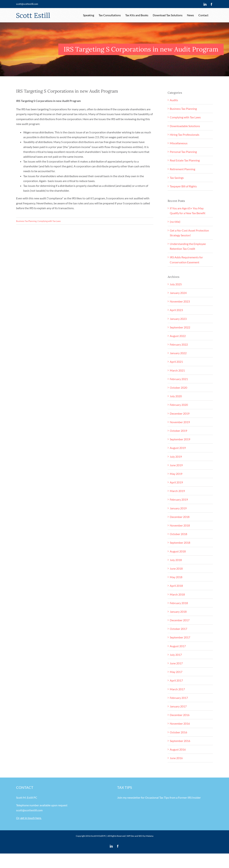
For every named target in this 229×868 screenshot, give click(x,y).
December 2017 (180, 620)
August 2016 (178, 749)
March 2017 (177, 689)
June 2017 (176, 663)
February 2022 (179, 344)
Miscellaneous (179, 143)
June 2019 (176, 465)
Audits (174, 100)
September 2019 (180, 439)
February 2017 (179, 698)
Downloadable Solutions (185, 126)
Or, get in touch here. (29, 818)
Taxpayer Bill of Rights (183, 186)
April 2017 (176, 680)
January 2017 (178, 706)
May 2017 (176, 672)
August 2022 (178, 336)
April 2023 (176, 310)
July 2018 (176, 560)
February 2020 (179, 405)
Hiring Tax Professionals (185, 135)
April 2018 (176, 586)
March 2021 (177, 370)
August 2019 (178, 448)
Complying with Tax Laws (49, 221)
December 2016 (180, 715)
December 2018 (180, 517)
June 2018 (176, 568)
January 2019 (178, 508)
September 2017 (180, 637)
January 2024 (178, 293)
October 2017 (178, 629)
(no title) (175, 222)
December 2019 (180, 413)
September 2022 (180, 327)
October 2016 (178, 732)
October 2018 (178, 534)
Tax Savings (177, 178)
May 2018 (176, 577)
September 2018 (180, 543)
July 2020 (176, 396)
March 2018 (177, 594)
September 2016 (180, 741)
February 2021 (179, 379)
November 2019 (180, 422)
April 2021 (176, 362)
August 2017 (178, 646)
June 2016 (176, 758)
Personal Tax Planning (183, 152)
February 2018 (179, 603)
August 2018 (178, 551)
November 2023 (180, 301)
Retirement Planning (182, 169)
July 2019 (176, 457)
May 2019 (176, 474)
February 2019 (179, 499)
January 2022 (178, 353)
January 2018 (178, 612)
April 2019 (176, 482)
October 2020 (178, 388)
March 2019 (177, 491)
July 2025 (176, 284)
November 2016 (180, 723)
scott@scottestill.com (27, 4)
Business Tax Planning (26, 221)
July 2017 (176, 655)
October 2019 (178, 431)
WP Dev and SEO (135, 836)
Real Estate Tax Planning (185, 160)
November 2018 (180, 525)
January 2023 (178, 319)
